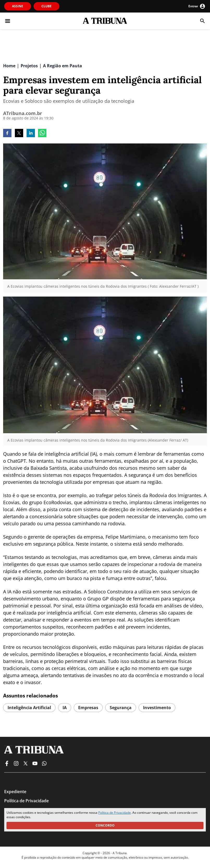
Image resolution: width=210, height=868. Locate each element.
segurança (121, 708)
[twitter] (19, 134)
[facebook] (7, 134)
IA (65, 708)
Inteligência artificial (29, 708)
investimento (157, 708)
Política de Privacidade (115, 813)
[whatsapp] (42, 134)
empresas (88, 708)
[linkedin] (31, 134)
